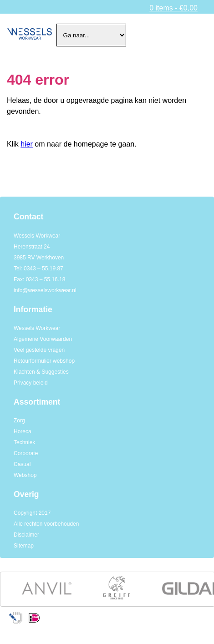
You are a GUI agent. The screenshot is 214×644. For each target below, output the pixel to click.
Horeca (23, 431)
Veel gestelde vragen (39, 350)
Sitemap (24, 546)
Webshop (25, 475)
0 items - (173, 8)
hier (27, 144)
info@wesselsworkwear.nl (45, 290)
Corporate (26, 453)
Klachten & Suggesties (41, 372)
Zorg (19, 421)
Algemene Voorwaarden (43, 339)
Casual (22, 464)
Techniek (24, 442)
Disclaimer (26, 535)
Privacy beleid (31, 383)
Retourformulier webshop (44, 361)
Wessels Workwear (37, 328)
